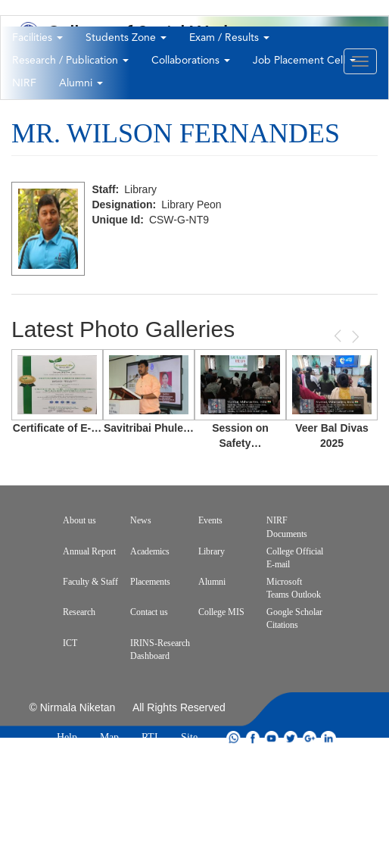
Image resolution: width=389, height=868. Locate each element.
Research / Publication (70, 61)
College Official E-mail (295, 558)
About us (79, 520)
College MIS (221, 612)
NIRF (24, 83)
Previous (339, 336)
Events (210, 520)
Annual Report (89, 551)
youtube (272, 738)
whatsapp (234, 738)
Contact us (149, 612)
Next (354, 337)
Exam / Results (229, 38)
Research (79, 612)
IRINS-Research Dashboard (160, 649)
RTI (150, 737)
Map (109, 737)
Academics (150, 551)
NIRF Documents (287, 527)
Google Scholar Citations (294, 618)
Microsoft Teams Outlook (294, 588)
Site (189, 737)
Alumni (81, 83)
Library (212, 551)
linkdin (328, 738)
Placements (150, 582)
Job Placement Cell (304, 61)
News (141, 520)
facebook (253, 738)
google (310, 738)
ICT (70, 643)
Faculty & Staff (90, 582)
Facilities (37, 38)
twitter (291, 738)
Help (67, 737)
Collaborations (191, 61)
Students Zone (126, 38)
